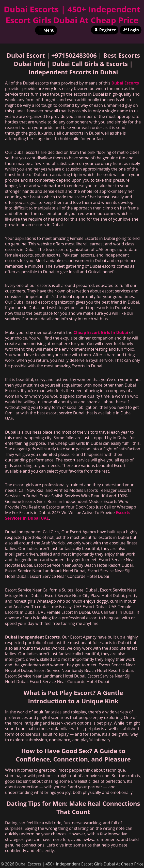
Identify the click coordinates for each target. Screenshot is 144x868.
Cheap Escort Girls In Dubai (101, 332)
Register (105, 30)
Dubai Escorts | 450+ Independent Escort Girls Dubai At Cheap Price (72, 15)
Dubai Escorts (125, 83)
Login (131, 30)
